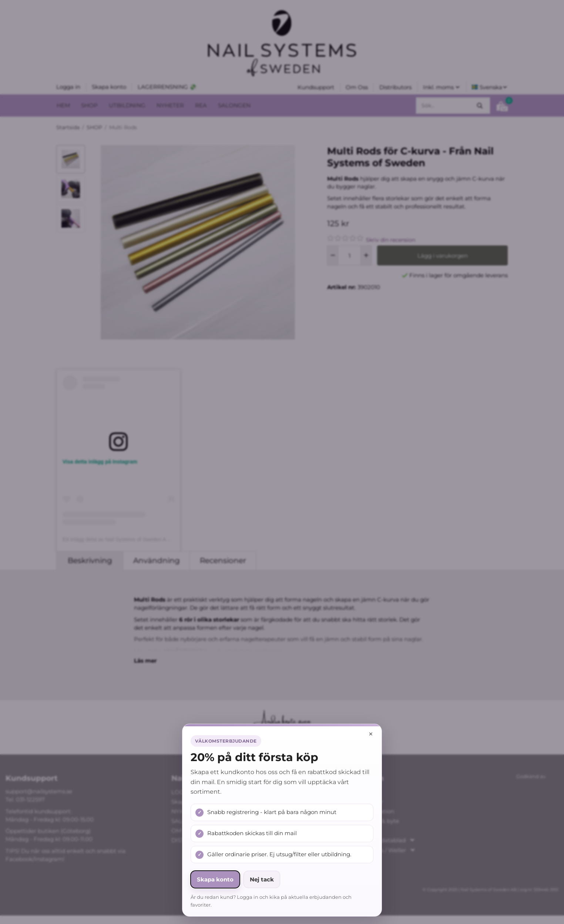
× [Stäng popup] (371, 734)
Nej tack (262, 879)
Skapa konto (215, 879)
